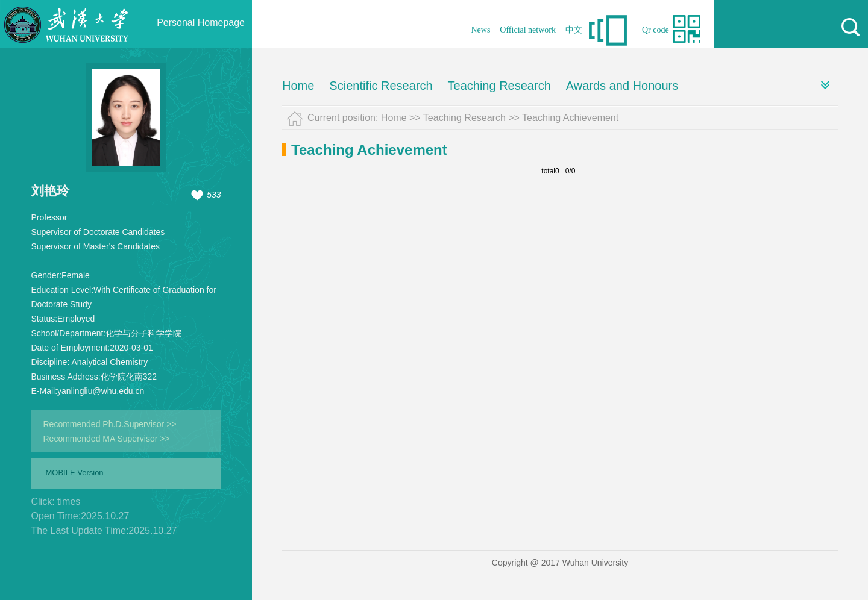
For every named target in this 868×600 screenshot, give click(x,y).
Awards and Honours (622, 86)
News (480, 30)
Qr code (656, 30)
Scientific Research (381, 86)
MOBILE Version (75, 473)
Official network (528, 30)
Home (298, 86)
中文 (574, 30)
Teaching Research (499, 86)
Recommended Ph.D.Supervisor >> (110, 424)
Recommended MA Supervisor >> (107, 439)
